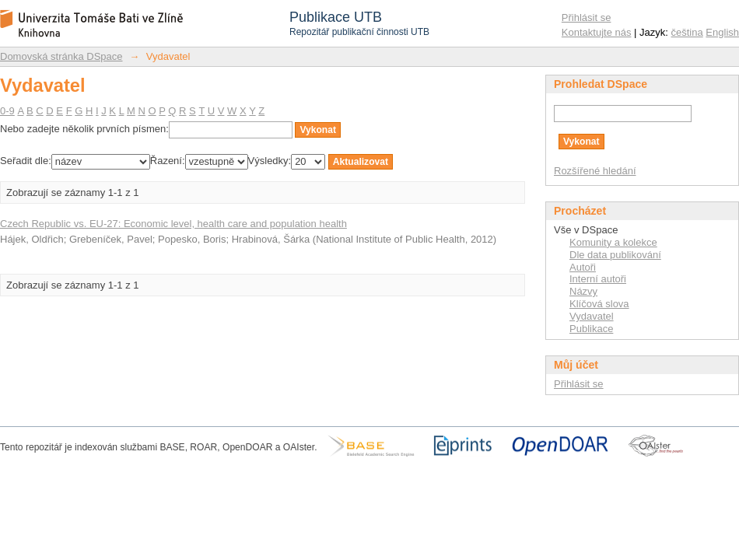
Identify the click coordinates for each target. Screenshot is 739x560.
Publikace (591, 329)
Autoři (583, 267)
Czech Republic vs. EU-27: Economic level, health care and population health (173, 224)
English (722, 32)
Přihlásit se (587, 17)
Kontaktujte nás (597, 32)
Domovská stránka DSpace (61, 56)
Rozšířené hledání (595, 171)
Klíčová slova (599, 304)
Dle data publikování (615, 255)
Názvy (583, 291)
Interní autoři (598, 279)
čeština (687, 32)
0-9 (7, 111)
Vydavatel (592, 316)
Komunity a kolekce (613, 242)
